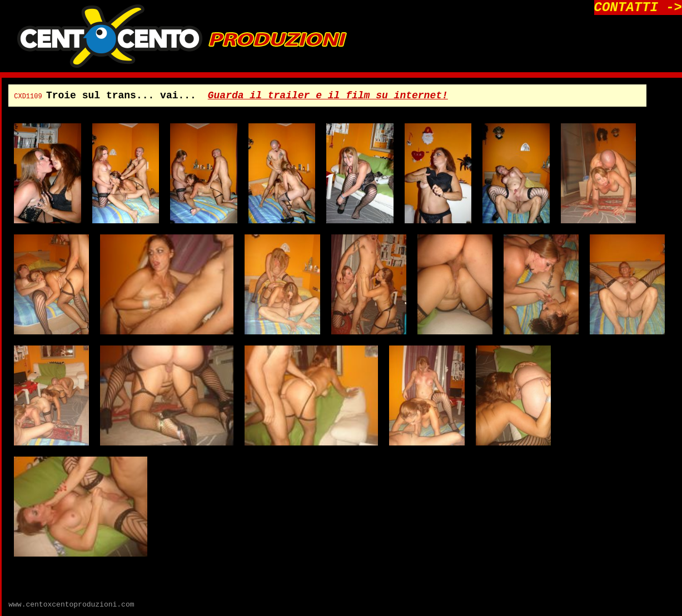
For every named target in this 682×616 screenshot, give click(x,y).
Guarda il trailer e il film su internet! (328, 96)
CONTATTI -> (638, 7)
